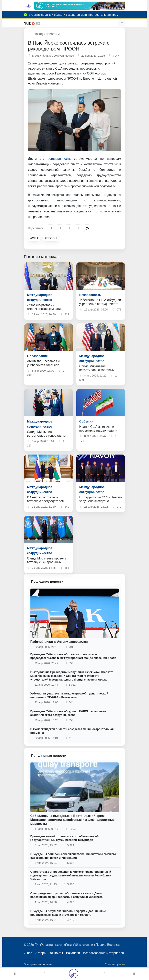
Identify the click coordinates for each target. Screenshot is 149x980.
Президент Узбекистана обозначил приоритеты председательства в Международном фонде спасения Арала (73, 656)
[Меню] (122, 23)
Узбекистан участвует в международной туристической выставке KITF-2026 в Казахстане (69, 695)
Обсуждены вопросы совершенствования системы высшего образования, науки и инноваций (73, 856)
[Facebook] (59, 228)
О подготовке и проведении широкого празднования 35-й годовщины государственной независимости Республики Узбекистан (71, 875)
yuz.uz (121, 964)
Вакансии (73, 953)
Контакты (56, 953)
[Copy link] (87, 228)
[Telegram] (50, 228)
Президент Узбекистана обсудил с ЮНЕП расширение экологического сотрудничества (68, 713)
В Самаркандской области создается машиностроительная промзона (72, 731)
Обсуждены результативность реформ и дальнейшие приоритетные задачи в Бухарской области (68, 913)
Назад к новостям (44, 34)
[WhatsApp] (78, 228)
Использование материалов (103, 953)
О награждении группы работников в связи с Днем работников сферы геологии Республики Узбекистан (67, 895)
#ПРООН (51, 238)
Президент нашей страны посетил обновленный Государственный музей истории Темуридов (65, 838)
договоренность (59, 159)
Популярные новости (49, 756)
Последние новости (47, 582)
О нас (28, 953)
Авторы (41, 953)
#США (34, 238)
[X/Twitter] (69, 228)
